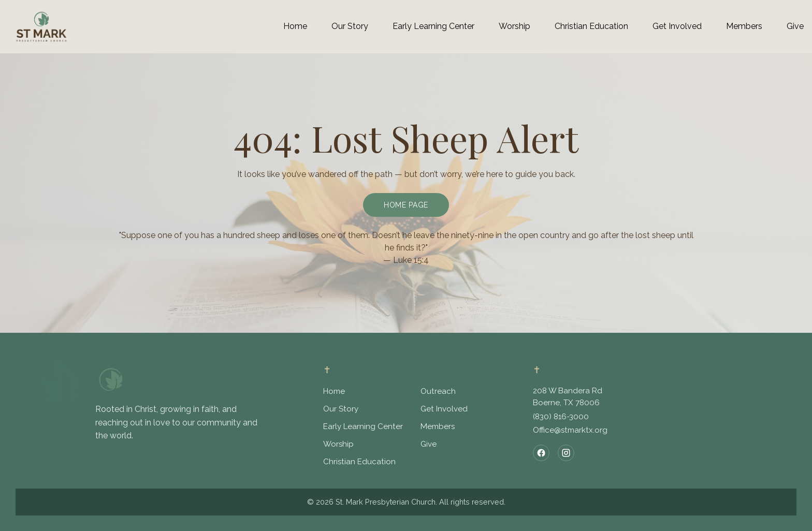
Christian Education (359, 462)
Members (438, 426)
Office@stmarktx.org (570, 430)
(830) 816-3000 (561, 417)
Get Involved (444, 409)
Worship (338, 444)
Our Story (341, 409)
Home (334, 391)
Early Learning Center (363, 426)
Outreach (438, 391)
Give (429, 444)
